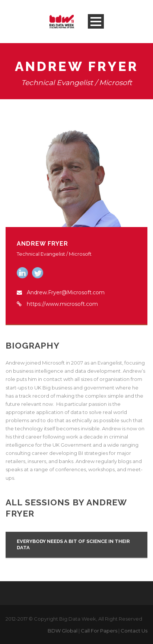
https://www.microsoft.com (62, 304)
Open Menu (96, 21)
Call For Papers (99, 631)
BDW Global (63, 631)
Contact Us (134, 631)
